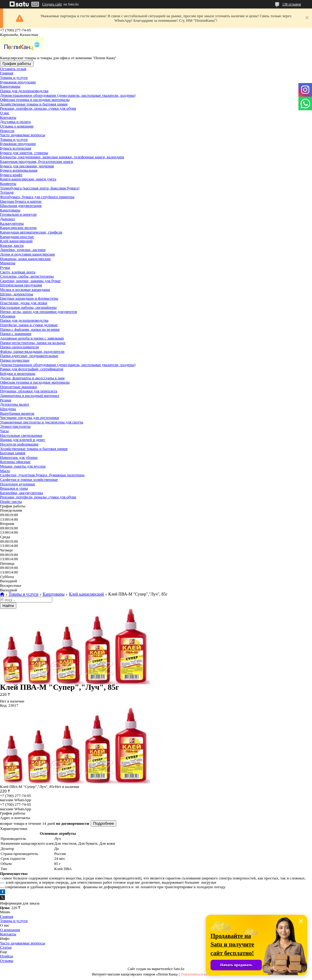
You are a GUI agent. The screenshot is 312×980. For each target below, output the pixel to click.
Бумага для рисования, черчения (27, 166)
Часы (4, 431)
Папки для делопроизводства (24, 91)
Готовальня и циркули (18, 214)
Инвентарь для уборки (19, 457)
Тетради (7, 192)
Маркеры (8, 263)
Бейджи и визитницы (18, 373)
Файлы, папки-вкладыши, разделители (32, 351)
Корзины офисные (15, 462)
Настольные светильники (21, 435)
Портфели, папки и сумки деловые (29, 325)
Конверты (8, 183)
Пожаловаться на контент (201, 974)
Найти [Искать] (8, 606)
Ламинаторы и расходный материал (30, 395)
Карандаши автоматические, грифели (31, 232)
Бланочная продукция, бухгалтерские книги (37, 161)
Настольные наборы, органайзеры (28, 307)
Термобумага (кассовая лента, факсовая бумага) (40, 188)
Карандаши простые (17, 237)
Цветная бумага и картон (21, 201)
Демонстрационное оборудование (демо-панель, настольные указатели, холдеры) (68, 95)
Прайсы (6, 956)
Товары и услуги (14, 77)
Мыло (5, 471)
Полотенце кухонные (18, 484)
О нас (5, 113)
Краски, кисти (12, 245)
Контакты (8, 117)
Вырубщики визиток (17, 413)
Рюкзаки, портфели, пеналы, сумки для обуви (38, 108)
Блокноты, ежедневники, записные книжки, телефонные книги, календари (62, 157)
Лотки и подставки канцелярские (27, 254)
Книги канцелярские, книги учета (28, 179)
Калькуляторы (12, 223)
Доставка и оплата (15, 122)
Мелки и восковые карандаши (25, 289)
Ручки (5, 267)
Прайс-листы (11, 501)
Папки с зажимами (16, 334)
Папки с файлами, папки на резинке (30, 329)
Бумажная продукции (18, 82)
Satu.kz (179, 969)
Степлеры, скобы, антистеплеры (27, 276)
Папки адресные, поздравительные (29, 356)
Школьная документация (21, 206)
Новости (7, 131)
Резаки (6, 400)
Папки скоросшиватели (19, 347)
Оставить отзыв (13, 69)
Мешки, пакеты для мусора (23, 466)
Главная (7, 73)
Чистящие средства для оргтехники (29, 418)
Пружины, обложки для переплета (29, 391)
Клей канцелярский (16, 241)
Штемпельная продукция (21, 285)
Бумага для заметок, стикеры (24, 153)
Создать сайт (52, 4)
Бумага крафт (11, 175)
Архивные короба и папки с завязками (32, 338)
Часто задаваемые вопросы (23, 135)
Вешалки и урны (14, 488)
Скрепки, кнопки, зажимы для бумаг (31, 281)
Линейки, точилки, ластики (23, 250)
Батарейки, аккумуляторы (21, 493)
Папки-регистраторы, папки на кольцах (33, 343)
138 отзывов (291, 4)
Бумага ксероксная (16, 148)
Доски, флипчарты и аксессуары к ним (32, 378)
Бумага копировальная (19, 170)
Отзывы (7, 961)
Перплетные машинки (18, 387)
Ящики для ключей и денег (23, 440)
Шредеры (8, 409)
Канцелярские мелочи (18, 228)
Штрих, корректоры (17, 294)
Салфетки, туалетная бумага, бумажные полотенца (42, 475)
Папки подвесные (15, 360)
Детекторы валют (14, 404)
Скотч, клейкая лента (18, 272)
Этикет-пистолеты (15, 426)
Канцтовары (10, 86)
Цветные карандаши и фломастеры (29, 298)
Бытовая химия (13, 453)
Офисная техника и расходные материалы (35, 100)
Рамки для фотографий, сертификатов (32, 369)
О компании (10, 930)
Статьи (6, 947)
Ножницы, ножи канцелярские (25, 259)
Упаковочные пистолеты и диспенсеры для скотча (42, 422)
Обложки (8, 316)
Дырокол (7, 219)
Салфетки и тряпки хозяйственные (29, 479)
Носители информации (19, 444)
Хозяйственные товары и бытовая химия (34, 104)
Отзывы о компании (17, 126)
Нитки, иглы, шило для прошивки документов (39, 312)
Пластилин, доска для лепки (24, 303)
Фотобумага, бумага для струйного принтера (37, 197)
